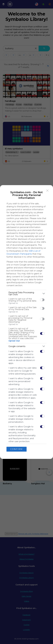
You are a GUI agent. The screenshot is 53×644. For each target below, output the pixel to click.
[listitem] (26, 293)
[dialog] (26, 322)
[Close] (47, 191)
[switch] (42, 300)
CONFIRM (16, 449)
